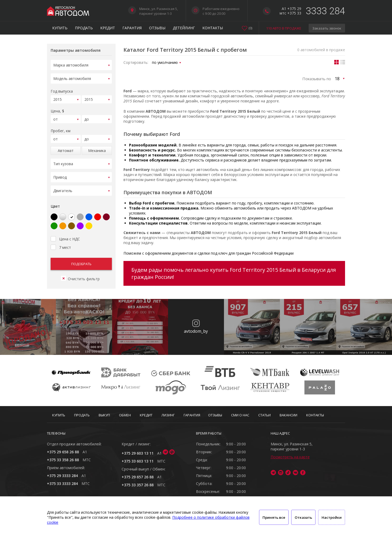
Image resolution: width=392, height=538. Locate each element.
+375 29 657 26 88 (138, 477)
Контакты (213, 28)
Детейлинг (184, 28)
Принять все (274, 517)
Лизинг (168, 415)
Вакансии (288, 415)
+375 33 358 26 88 (63, 460)
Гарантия (132, 28)
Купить (60, 28)
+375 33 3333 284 (62, 484)
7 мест (61, 240)
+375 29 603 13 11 (138, 453)
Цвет (55, 200)
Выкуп (104, 415)
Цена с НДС (65, 232)
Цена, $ (57, 109)
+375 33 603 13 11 (138, 461)
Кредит (108, 28)
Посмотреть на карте (290, 457)
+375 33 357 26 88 (138, 485)
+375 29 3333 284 (62, 476)
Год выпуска (62, 90)
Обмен (125, 415)
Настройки (332, 517)
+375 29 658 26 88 (63, 452)
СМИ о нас (240, 415)
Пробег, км (61, 128)
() (250, 28)
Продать (84, 28)
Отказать (303, 517)
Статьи (264, 415)
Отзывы (157, 28)
